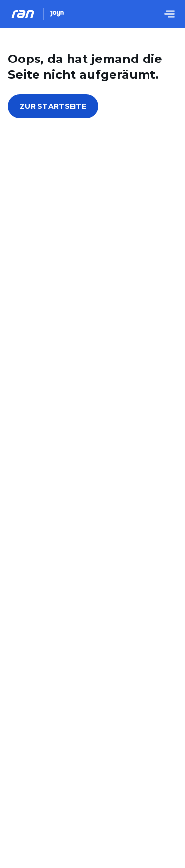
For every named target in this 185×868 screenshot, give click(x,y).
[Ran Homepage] (23, 14)
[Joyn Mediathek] (57, 14)
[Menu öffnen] (169, 14)
